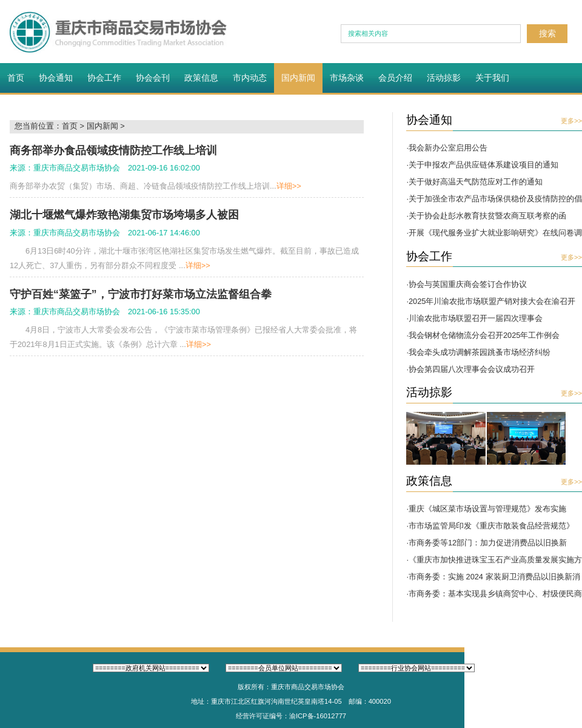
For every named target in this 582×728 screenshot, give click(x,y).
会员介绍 (395, 78)
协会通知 (56, 78)
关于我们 (492, 78)
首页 (16, 78)
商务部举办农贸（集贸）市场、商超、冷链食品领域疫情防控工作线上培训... (156, 186)
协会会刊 (153, 78)
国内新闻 (298, 78)
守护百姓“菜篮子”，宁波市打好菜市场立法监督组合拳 (141, 294)
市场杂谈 (347, 78)
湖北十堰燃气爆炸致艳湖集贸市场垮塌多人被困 (124, 215)
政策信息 (201, 78)
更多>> (571, 121)
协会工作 (104, 78)
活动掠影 (444, 78)
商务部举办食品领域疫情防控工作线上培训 (113, 150)
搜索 (547, 33)
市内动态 (250, 78)
